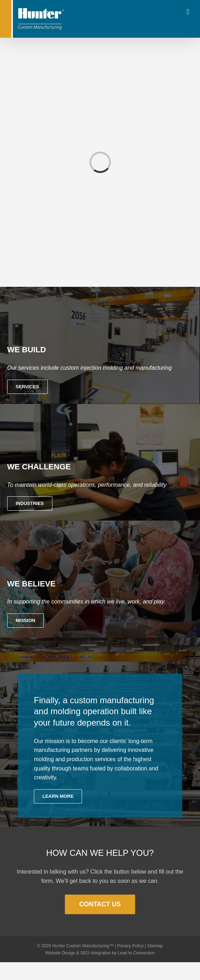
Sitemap (155, 946)
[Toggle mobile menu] (188, 12)
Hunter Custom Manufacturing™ (83, 946)
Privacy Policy (130, 946)
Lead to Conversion (136, 953)
